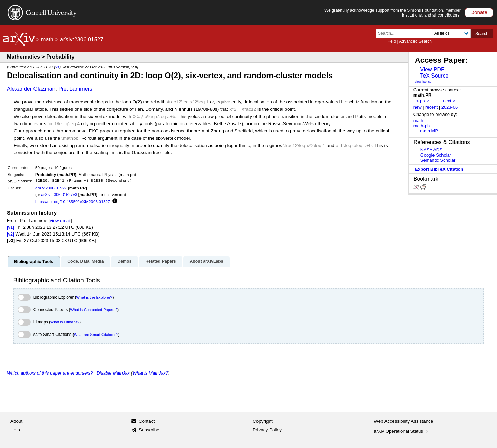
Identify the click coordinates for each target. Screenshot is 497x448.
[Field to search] (451, 33)
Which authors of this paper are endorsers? (50, 373)
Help (392, 41)
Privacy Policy (267, 430)
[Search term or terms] (406, 33)
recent (431, 107)
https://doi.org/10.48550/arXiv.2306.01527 (73, 202)
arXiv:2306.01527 (51, 188)
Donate (479, 12)
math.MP (429, 131)
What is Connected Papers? (94, 310)
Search (482, 34)
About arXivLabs (206, 261)
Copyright (263, 421)
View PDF (432, 69)
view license (423, 82)
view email (60, 221)
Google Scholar (436, 155)
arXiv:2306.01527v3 (59, 194)
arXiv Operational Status (402, 431)
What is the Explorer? (94, 297)
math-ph (422, 126)
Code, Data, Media (85, 261)
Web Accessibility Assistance (403, 421)
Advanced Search (415, 41)
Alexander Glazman (31, 89)
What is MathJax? (150, 373)
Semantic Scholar (438, 160)
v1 (57, 67)
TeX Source (434, 76)
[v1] (11, 227)
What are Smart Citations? (96, 335)
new (418, 107)
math (47, 39)
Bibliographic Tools (34, 262)
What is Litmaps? (65, 322)
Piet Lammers (75, 89)
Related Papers (160, 261)
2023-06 (450, 107)
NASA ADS (431, 150)
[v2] (11, 234)
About (16, 421)
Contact (147, 421)
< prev (422, 101)
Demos (124, 261)
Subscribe (149, 430)
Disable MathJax (113, 373)
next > (449, 101)
